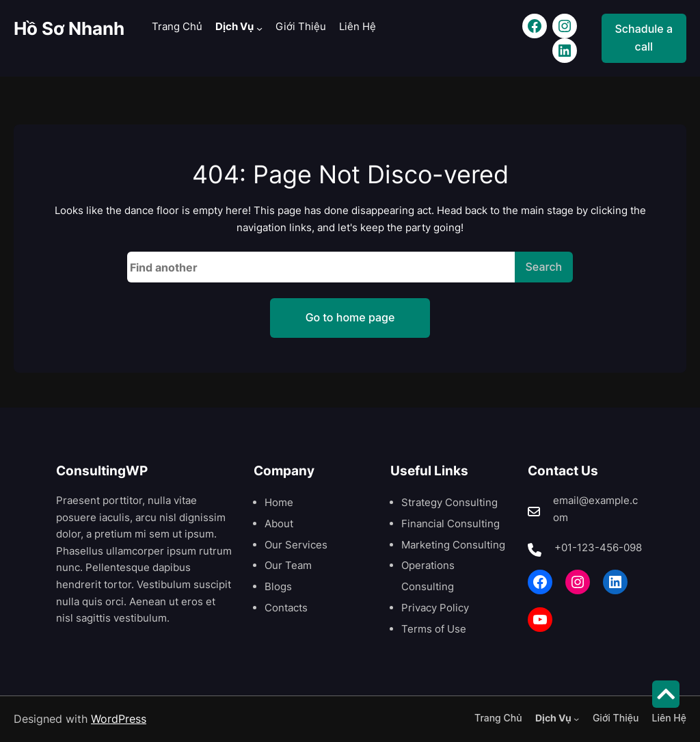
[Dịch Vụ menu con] (259, 28)
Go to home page (350, 317)
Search (544, 267)
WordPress (119, 719)
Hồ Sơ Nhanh (69, 28)
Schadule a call (644, 38)
